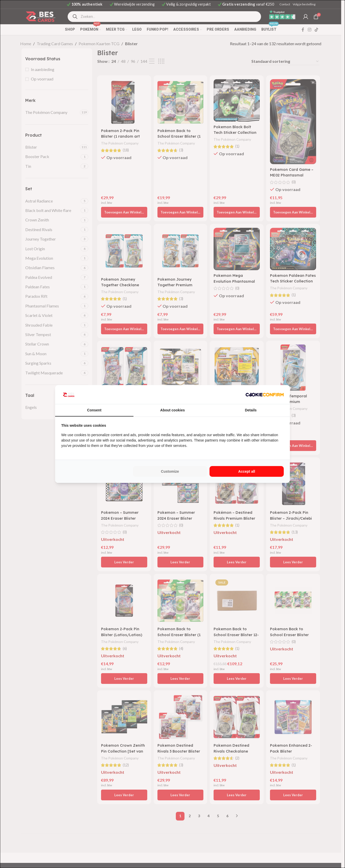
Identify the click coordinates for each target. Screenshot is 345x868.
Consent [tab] (94, 410)
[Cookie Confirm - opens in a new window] (265, 395)
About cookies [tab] (172, 410)
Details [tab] (251, 410)
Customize (170, 471)
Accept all (247, 471)
